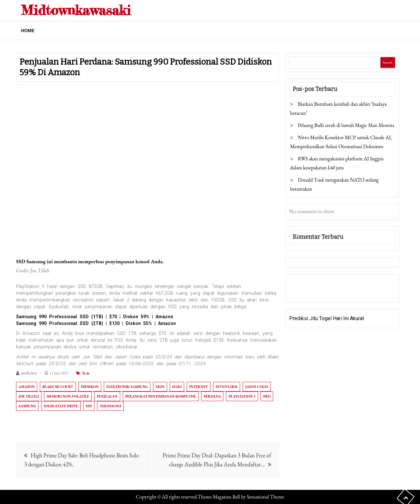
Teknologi (110, 406)
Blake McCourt (58, 387)
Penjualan (107, 396)
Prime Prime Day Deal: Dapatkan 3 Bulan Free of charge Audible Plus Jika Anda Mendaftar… (217, 460)
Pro (267, 396)
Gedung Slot (303, 284)
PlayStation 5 (242, 396)
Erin (160, 387)
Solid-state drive (61, 406)
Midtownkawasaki (76, 10)
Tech (86, 373)
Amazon (27, 387)
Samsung (27, 406)
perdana (212, 396)
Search (388, 62)
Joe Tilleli (29, 396)
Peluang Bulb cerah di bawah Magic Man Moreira (346, 125)
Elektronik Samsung (127, 387)
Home (28, 31)
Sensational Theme (265, 497)
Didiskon (90, 387)
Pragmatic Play (306, 293)
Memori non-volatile (68, 396)
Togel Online (339, 293)
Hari (177, 387)
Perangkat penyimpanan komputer (161, 396)
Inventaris (227, 387)
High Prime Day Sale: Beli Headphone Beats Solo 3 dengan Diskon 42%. (81, 460)
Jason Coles (257, 387)
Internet (199, 387)
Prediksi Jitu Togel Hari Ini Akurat (327, 318)
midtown (29, 373)
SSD (89, 406)
